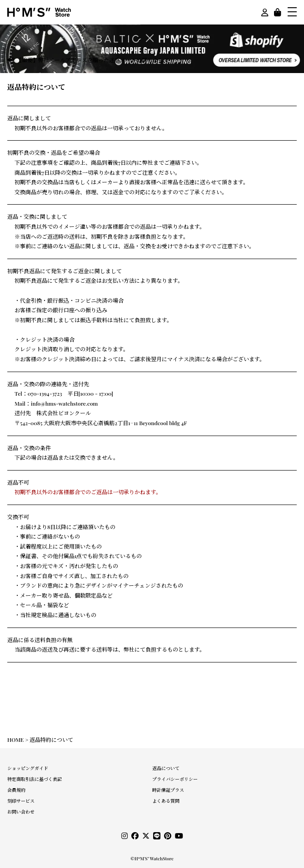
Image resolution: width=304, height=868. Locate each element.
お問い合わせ (21, 812)
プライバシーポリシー (175, 779)
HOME (15, 740)
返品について (166, 768)
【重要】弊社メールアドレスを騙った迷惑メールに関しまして (93, 60)
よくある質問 (166, 801)
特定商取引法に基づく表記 (35, 779)
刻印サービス (21, 801)
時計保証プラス (168, 790)
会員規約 (16, 790)
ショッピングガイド (28, 768)
